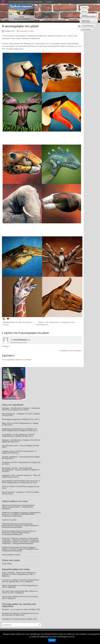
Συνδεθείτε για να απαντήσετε (71, 351)
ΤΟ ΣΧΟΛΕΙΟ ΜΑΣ (88, 26)
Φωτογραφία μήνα (42, 325)
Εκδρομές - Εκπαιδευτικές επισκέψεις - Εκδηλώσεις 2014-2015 (21, 409)
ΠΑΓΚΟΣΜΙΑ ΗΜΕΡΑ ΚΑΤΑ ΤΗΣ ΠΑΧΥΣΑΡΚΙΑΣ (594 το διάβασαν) (20, 598)
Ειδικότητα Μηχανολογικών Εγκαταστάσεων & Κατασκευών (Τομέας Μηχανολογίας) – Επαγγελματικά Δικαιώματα (19, 533)
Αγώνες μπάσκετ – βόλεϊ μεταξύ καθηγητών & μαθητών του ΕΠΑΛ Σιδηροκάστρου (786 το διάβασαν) (19, 574)
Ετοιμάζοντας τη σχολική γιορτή (14, 619)
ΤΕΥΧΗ (84, 11)
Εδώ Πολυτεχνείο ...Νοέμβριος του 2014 (17, 414)
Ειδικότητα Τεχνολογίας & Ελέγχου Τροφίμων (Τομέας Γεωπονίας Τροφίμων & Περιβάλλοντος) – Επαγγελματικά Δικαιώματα (21, 549)
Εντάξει (52, 640)
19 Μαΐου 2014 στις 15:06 (18, 343)
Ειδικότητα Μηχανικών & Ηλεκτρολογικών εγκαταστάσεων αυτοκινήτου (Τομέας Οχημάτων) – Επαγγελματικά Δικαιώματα (21, 525)
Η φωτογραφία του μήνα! (11, 555)
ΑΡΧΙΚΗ (84, 8)
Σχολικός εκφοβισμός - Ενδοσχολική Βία (17, 457)
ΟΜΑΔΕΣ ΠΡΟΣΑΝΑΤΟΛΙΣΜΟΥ (89, 16)
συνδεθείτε (27, 360)
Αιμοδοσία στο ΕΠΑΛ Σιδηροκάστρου (16, 462)
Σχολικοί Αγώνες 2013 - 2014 (13, 446)
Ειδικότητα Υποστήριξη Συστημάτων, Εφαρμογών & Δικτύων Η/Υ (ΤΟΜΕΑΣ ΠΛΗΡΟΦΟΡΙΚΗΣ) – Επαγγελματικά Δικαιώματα (21, 514)
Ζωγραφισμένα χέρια (67, 322)
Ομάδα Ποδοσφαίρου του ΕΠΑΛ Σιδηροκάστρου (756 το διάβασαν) (20, 586)
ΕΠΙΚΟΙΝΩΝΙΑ (86, 29)
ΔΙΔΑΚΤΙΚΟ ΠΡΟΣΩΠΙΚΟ (86, 21)
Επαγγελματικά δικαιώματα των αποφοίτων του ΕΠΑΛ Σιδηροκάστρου (20, 430)
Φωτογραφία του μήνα (26, 31)
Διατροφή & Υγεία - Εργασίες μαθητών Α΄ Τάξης (20, 475)
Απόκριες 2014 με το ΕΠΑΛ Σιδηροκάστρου (18, 451)
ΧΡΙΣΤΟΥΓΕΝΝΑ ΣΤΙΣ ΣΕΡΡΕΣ (14, 486)
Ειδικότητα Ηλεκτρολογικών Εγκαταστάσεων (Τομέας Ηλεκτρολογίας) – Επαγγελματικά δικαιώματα (18, 507)
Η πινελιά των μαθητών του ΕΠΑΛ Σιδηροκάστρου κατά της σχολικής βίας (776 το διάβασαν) (21, 581)
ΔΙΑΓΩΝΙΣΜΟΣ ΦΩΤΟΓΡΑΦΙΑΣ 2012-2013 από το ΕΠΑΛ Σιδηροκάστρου (21, 482)
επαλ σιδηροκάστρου (52, 322)
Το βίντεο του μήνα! (9, 520)
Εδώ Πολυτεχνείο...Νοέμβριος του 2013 (17, 492)
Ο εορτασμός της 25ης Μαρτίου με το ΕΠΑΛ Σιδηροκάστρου (18, 435)
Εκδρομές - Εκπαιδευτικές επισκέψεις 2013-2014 (20, 440)
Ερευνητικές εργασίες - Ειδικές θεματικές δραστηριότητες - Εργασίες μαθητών (17, 469)
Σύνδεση (49, 2)
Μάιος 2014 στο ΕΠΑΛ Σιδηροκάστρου (16, 423)
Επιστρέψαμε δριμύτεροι (11, 419)
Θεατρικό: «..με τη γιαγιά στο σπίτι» (15, 609)
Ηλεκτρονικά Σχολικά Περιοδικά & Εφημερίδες (25, 2)
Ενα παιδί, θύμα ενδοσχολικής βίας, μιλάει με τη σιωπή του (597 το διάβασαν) (20, 592)
